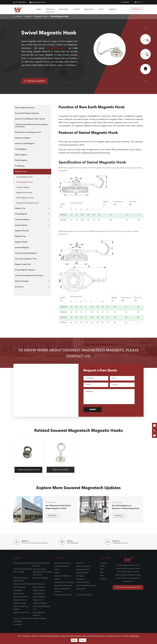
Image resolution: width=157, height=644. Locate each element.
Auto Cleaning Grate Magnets (26, 253)
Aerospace (80, 576)
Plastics (57, 579)
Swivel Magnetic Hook (60, 17)
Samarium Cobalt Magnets (25, 144)
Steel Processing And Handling (62, 590)
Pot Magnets (20, 166)
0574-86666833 (21, 2)
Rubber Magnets (21, 160)
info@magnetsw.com (39, 2)
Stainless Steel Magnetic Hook (27, 203)
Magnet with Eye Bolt (24, 193)
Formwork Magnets (22, 220)
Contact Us (136, 9)
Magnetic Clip (20, 208)
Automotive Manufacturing (86, 586)
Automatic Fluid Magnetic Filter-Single (29, 276)
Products (50, 9)
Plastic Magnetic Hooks (25, 198)
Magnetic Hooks (41, 17)
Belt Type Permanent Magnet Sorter (28, 132)
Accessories (19, 287)
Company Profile (104, 565)
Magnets (17, 558)
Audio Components (83, 566)
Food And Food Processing (65, 582)
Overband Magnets (22, 248)
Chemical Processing (84, 595)
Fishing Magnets (21, 214)
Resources (89, 9)
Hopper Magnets (21, 225)
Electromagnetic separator (25, 108)
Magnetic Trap (20, 236)
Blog (102, 572)
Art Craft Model (82, 573)
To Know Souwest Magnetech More (128, 587)
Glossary (103, 579)
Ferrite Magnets (21, 149)
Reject (74, 640)
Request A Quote (34, 81)
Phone (57, 573)
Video (101, 9)
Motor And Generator (63, 563)
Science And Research (63, 576)
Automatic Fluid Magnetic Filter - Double (30, 119)
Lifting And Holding (62, 566)
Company (112, 9)
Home (38, 9)
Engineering (81, 589)
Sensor (57, 570)
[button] (146, 27)
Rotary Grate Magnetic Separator (27, 113)
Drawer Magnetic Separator (25, 270)
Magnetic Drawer (21, 242)
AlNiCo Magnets (21, 155)
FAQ (102, 569)
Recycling (80, 579)
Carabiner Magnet (23, 187)
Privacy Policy (134, 636)
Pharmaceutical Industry (63, 595)
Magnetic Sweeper (22, 281)
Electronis (80, 563)
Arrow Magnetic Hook (25, 177)
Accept (83, 640)
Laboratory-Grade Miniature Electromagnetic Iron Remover (31, 126)
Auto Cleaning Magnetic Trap (26, 259)
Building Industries (83, 570)
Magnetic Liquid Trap (23, 264)
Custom (76, 9)
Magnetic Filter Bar (22, 231)
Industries (64, 9)
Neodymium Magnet (23, 138)
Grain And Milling (83, 582)
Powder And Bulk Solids (63, 586)
